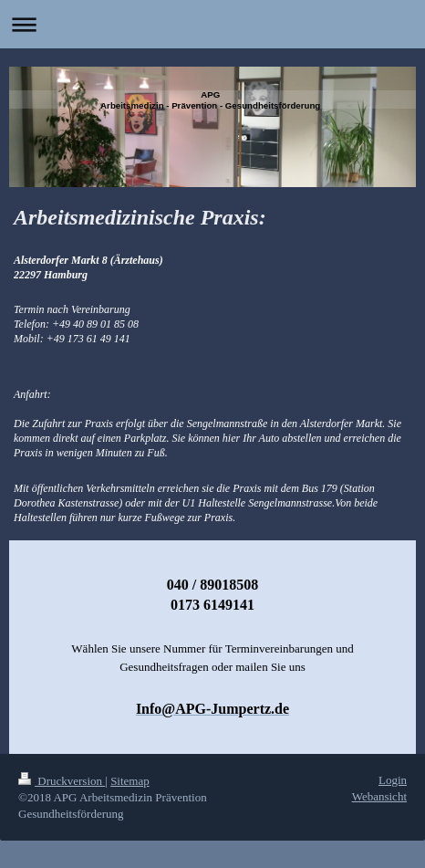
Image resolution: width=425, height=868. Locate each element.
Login (393, 780)
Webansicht (379, 796)
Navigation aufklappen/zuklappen (212, 24)
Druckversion (62, 781)
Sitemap (130, 781)
